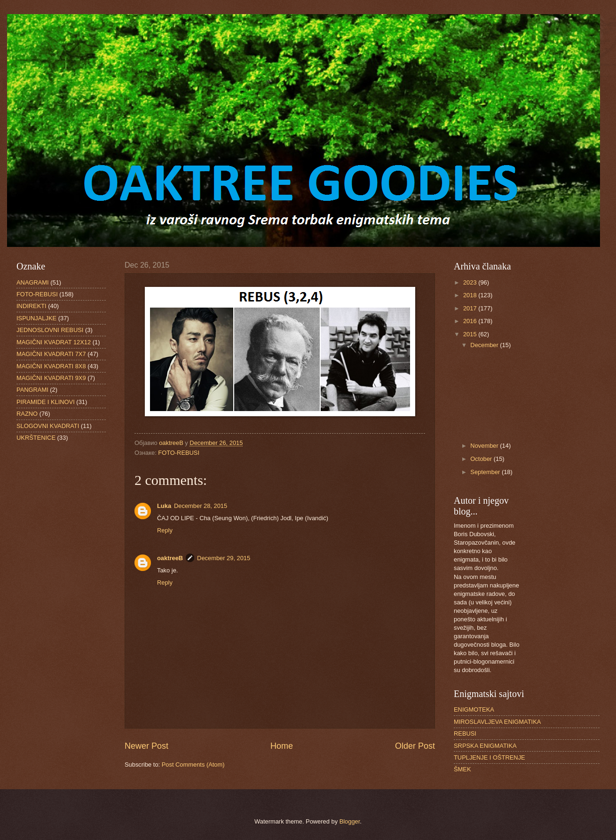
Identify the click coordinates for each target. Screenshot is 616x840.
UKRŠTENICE (36, 438)
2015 (471, 334)
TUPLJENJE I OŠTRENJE (490, 757)
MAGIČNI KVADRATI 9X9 (51, 378)
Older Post (415, 746)
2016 (471, 321)
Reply (165, 530)
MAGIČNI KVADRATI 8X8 (51, 366)
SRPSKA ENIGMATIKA (485, 746)
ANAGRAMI (33, 282)
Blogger (350, 821)
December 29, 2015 (224, 558)
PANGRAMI (32, 390)
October (482, 459)
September (486, 472)
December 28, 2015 (201, 506)
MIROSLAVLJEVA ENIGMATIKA (497, 722)
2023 (471, 282)
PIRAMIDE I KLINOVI (46, 402)
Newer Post (146, 746)
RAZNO (27, 414)
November (485, 446)
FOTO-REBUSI (179, 453)
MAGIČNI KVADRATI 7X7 (51, 354)
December (485, 345)
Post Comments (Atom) (193, 765)
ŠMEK (462, 769)
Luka (164, 506)
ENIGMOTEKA (474, 709)
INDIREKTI (32, 306)
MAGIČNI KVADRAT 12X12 (54, 342)
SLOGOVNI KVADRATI (48, 426)
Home (282, 746)
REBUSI (465, 733)
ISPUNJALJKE (36, 318)
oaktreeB (170, 558)
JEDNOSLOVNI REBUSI (50, 330)
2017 (471, 308)
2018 (471, 295)
